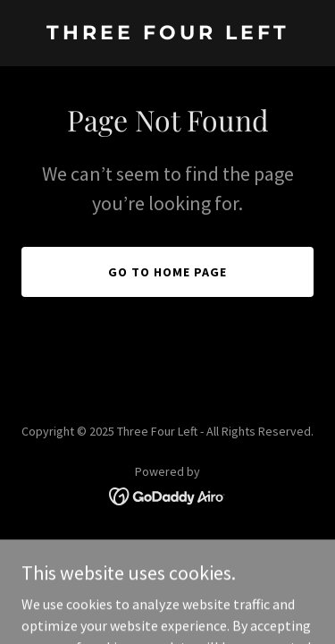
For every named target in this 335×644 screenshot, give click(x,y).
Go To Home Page (167, 272)
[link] (167, 34)
